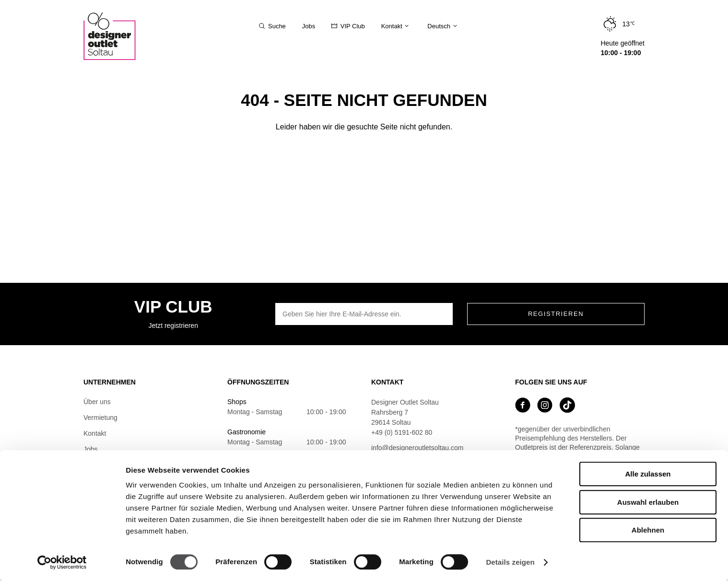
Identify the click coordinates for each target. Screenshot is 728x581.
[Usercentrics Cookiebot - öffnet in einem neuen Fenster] (62, 562)
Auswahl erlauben (648, 502)
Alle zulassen (648, 474)
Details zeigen (510, 562)
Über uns (97, 402)
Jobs (91, 449)
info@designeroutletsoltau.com (417, 448)
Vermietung (100, 418)
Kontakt (95, 433)
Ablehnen (648, 530)
